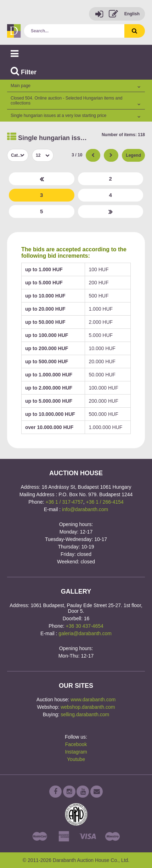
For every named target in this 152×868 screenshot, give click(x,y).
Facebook (76, 744)
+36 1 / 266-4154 (105, 502)
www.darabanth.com (93, 700)
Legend (133, 155)
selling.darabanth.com (85, 714)
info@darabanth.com (85, 509)
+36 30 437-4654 (85, 626)
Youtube (76, 759)
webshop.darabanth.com (88, 707)
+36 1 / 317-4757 (64, 502)
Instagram (76, 752)
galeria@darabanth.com (85, 633)
